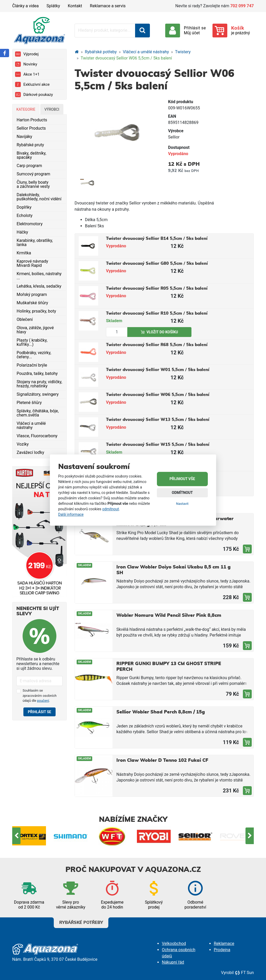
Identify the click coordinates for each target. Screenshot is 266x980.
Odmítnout (182, 493)
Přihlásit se (39, 712)
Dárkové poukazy (34, 95)
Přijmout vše (182, 479)
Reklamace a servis (108, 6)
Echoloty (25, 216)
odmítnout (111, 509)
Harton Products (32, 120)
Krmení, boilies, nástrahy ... (39, 276)
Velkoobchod (174, 943)
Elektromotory (30, 224)
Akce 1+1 (27, 74)
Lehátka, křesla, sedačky (39, 286)
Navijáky (24, 137)
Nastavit (182, 504)
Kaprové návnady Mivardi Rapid (32, 263)
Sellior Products (31, 128)
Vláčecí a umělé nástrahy (31, 425)
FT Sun (244, 973)
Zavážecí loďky (30, 452)
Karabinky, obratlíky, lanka (35, 243)
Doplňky (24, 207)
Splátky (53, 6)
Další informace (71, 514)
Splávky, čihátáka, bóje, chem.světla (38, 413)
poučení (43, 701)
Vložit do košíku (159, 332)
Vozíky (23, 444)
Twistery (183, 52)
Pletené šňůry (29, 403)
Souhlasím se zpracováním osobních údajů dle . (40, 696)
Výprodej (27, 54)
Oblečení (25, 319)
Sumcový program (33, 174)
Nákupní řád (173, 962)
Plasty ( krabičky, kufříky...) (32, 342)
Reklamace (224, 943)
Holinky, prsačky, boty (36, 311)
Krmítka (24, 253)
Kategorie (26, 109)
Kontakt (75, 6)
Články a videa (25, 6)
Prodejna (222, 950)
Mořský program (32, 294)
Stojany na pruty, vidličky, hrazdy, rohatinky (39, 384)
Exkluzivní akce (32, 84)
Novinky (26, 64)
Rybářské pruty (30, 145)
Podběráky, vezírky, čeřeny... (34, 355)
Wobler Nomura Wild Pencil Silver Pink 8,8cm (169, 615)
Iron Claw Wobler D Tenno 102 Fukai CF (162, 760)
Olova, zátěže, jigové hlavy (35, 330)
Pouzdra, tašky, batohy (37, 373)
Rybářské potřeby (101, 52)
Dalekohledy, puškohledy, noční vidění (39, 197)
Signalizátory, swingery (38, 394)
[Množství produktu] (117, 332)
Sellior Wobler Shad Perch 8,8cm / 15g (161, 712)
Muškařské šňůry (32, 303)
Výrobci (52, 109)
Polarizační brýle (32, 365)
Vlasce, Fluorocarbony (37, 436)
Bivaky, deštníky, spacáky (31, 155)
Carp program (29, 166)
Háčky (22, 232)
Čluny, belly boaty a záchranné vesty (33, 184)
